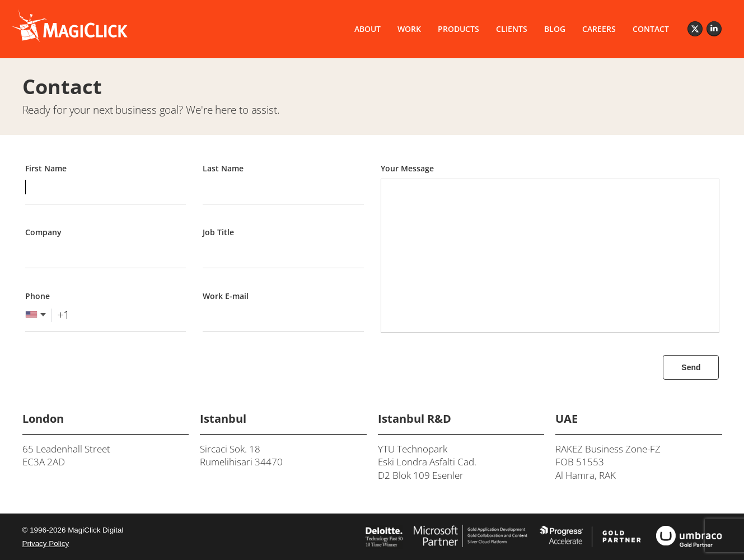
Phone (38, 296)
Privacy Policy (46, 543)
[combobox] (48, 315)
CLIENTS (512, 29)
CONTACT (651, 29)
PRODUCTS (458, 29)
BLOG (555, 29)
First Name (46, 168)
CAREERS (599, 29)
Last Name (223, 168)
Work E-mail (226, 296)
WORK (409, 29)
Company (43, 232)
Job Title (218, 232)
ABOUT (368, 29)
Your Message (407, 168)
